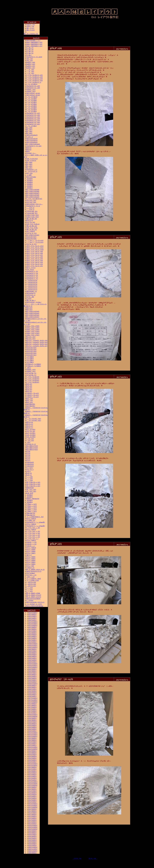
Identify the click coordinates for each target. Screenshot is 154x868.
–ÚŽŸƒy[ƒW (30, 26)
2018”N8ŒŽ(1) (33, 687)
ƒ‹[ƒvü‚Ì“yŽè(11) (32, 84)
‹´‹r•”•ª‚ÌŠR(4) (30, 357)
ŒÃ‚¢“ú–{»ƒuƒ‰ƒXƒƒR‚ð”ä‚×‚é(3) (37, 342)
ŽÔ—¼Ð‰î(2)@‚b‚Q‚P (34, 595)
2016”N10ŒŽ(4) (33, 716)
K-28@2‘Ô (30, 493)
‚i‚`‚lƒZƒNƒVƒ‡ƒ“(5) (32, 282)
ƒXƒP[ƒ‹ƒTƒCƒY (31, 161)
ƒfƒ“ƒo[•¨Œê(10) (31, 548)
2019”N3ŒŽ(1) (33, 680)
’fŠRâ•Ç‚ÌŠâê (31, 300)
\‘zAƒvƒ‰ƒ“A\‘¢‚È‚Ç (34, 604)
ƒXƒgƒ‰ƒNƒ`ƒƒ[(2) (32, 277)
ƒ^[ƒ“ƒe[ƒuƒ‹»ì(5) (33, 531)
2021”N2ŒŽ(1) (33, 640)
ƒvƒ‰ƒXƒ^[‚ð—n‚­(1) (32, 397)
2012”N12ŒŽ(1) (33, 782)
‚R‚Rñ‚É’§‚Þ (30, 270)
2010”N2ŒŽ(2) (33, 844)
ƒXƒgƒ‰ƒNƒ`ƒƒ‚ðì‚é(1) (33, 124)
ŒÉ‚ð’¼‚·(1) (30, 428)
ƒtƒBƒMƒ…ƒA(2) (31, 90)
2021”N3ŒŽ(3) (33, 638)
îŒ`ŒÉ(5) (29, 181)
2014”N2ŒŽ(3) (33, 760)
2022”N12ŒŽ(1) (33, 613)
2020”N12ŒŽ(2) (33, 644)
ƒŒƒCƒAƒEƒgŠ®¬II (33, 41)
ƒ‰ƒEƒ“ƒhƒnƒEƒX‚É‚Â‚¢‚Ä (34, 571)
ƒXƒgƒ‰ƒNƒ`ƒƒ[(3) (32, 275)
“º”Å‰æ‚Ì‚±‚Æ (30, 568)
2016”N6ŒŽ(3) (33, 724)
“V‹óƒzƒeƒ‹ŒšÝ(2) (32, 211)
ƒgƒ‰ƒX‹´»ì (31, 546)
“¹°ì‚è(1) (29, 591)
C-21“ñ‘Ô (29, 299)
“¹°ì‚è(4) (29, 480)
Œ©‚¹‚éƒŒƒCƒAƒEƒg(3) (33, 313)
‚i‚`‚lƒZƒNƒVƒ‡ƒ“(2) (32, 288)
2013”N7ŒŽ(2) (33, 769)
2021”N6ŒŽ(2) (33, 633)
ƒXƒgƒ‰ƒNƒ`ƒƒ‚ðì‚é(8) (33, 88)
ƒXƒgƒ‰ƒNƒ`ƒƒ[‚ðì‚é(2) (34, 146)
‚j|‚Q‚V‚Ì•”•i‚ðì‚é (32, 171)
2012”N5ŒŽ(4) (33, 795)
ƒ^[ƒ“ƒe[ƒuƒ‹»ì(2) (33, 537)
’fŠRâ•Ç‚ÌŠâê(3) (32, 226)
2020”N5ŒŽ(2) (33, 655)
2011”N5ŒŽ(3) (33, 816)
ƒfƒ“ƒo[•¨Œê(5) (31, 559)
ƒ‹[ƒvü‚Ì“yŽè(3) (31, 110)
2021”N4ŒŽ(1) (33, 636)
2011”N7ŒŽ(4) (33, 813)
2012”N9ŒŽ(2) (33, 787)
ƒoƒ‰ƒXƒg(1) (30, 466)
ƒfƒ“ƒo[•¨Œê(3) (31, 562)
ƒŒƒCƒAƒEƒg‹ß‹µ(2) (32, 142)
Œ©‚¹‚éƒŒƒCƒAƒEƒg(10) (33, 144)
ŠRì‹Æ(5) (29, 133)
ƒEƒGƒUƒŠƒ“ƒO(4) (31, 350)
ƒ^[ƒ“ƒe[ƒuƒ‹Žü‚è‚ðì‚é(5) (34, 75)
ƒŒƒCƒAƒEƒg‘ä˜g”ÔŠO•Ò (33, 599)
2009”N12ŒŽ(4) (33, 847)
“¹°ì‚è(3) (29, 588)
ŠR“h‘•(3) (29, 148)
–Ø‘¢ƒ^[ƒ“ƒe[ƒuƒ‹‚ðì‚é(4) (35, 260)
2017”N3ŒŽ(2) (33, 711)
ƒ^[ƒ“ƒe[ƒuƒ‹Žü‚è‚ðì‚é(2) (34, 81)
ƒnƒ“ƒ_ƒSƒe (29, 173)
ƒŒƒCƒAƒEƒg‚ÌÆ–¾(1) (33, 95)
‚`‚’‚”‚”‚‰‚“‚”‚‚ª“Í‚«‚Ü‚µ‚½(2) (35, 240)
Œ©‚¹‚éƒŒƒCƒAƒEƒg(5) (33, 197)
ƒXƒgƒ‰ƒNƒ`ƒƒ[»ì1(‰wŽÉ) (36, 526)
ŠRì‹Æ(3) (29, 164)
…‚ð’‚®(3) (30, 70)
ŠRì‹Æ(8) (29, 128)
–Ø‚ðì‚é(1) (29, 61)
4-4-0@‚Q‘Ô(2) (31, 435)
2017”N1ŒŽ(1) (33, 713)
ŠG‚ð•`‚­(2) (29, 473)
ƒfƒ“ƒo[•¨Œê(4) (31, 560)
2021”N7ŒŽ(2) (33, 631)
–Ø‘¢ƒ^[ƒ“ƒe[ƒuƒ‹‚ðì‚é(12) (35, 246)
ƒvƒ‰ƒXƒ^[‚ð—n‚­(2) (32, 395)
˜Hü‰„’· (29, 55)
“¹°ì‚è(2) (29, 590)
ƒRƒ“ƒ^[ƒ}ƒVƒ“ (31, 268)
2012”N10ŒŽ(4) (33, 785)
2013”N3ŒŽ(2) (33, 776)
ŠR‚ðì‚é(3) (29, 399)
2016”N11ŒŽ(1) (33, 715)
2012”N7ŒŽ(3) (33, 791)
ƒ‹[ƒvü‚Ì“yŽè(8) (31, 101)
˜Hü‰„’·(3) (30, 51)
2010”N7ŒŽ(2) (33, 835)
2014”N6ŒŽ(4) (33, 756)
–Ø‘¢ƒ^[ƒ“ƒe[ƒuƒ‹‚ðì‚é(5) (35, 259)
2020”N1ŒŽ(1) (33, 662)
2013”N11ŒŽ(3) (33, 765)
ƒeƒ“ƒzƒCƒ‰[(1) (31, 375)
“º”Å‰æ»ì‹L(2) (31, 510)
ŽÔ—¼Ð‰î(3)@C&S (33, 593)
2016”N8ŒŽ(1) (33, 720)
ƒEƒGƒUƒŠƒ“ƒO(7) (31, 237)
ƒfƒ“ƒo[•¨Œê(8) (31, 551)
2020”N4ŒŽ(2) (33, 656)
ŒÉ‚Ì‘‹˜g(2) (29, 308)
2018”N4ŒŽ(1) (33, 695)
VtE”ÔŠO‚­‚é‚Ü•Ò (33, 580)
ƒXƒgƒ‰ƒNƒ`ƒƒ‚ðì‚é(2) (33, 122)
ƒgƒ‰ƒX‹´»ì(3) (31, 542)
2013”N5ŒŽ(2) (33, 773)
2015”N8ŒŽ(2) (33, 740)
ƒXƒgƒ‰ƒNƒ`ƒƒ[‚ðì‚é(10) (34, 57)
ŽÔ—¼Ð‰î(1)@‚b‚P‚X (34, 597)
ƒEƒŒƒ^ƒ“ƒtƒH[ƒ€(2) (32, 215)
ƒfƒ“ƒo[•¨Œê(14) (31, 519)
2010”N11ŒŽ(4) (33, 827)
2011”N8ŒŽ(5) (33, 811)
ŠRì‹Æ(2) (29, 166)
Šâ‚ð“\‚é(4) (29, 386)
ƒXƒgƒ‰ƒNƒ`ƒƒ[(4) (32, 273)
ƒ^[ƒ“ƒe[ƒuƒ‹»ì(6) (33, 528)
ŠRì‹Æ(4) (29, 162)
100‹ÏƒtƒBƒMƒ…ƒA (31, 291)
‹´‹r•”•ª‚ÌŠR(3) (30, 359)
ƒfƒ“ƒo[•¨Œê (30, 566)
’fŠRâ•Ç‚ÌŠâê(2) (32, 230)
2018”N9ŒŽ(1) (33, 685)
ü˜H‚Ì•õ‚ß (30, 577)
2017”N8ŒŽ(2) (33, 705)
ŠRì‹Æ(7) (29, 130)
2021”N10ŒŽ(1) (33, 625)
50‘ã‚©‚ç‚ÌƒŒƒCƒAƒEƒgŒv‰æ (35, 606)
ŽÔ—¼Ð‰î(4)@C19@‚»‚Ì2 (35, 570)
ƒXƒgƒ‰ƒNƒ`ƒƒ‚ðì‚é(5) (33, 117)
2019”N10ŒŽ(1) (33, 667)
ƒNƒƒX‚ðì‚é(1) (31, 491)
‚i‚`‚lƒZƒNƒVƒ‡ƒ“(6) (32, 280)
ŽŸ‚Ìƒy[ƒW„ (93, 858)
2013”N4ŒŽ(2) (33, 775)
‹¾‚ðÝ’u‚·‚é (30, 470)
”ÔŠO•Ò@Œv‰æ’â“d (33, 499)
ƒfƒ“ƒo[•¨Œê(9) (31, 550)
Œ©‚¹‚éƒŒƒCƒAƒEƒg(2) (33, 315)
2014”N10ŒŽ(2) (33, 749)
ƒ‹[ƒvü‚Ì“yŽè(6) (31, 104)
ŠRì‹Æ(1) (29, 168)
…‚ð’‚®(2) (30, 71)
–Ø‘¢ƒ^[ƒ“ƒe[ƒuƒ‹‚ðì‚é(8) (35, 253)
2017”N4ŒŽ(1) (33, 709)
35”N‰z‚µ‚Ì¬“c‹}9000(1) (34, 366)
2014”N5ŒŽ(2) (33, 758)
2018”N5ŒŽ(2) (33, 693)
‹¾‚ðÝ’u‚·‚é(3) (31, 222)
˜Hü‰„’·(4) (30, 50)
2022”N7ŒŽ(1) (33, 616)
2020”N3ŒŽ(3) (33, 658)
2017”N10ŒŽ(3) (33, 702)
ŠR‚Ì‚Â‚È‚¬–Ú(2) (31, 337)
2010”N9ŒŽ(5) (33, 831)
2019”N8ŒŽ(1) (33, 671)
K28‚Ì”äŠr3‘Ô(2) (31, 404)
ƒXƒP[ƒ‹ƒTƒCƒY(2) (32, 159)
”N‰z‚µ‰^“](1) (31, 515)
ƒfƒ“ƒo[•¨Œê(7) (31, 553)
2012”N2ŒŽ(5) (33, 800)
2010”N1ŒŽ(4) (33, 845)
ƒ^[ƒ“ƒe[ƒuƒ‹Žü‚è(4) (33, 377)
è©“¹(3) (28, 457)
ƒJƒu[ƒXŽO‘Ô (30, 231)
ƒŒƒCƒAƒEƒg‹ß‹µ (31, 177)
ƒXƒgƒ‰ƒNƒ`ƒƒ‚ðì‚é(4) (33, 119)
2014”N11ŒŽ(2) (33, 747)
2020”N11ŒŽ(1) (33, 645)
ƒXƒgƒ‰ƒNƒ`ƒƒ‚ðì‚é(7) (33, 113)
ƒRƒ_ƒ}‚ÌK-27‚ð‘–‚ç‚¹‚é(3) (33, 482)
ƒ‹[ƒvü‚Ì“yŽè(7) (31, 102)
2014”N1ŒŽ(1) (33, 762)
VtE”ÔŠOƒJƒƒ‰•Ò (33, 579)
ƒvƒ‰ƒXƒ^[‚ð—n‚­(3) (32, 393)
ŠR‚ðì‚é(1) (29, 402)
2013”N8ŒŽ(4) (33, 767)
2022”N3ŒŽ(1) (33, 618)
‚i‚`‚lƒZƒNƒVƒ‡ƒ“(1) (32, 290)
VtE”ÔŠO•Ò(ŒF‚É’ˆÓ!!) (35, 517)
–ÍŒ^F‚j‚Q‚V (30, 28)
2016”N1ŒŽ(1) (33, 731)
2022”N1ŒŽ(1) (33, 620)
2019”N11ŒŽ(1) (33, 665)
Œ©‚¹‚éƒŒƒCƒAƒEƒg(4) (33, 311)
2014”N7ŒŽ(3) (33, 755)
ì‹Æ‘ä (28, 442)
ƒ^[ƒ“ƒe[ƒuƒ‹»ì (32, 539)
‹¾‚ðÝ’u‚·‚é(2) (31, 431)
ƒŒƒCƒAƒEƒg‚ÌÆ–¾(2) (33, 93)
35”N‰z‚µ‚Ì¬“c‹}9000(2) (34, 364)
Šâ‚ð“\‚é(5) (29, 384)
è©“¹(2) (28, 459)
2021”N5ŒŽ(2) (33, 635)
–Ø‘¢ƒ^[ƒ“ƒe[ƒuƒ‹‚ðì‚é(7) (35, 255)
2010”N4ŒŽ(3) (33, 840)
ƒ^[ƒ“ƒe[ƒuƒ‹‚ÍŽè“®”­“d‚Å (34, 199)
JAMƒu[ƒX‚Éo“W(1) (33, 335)
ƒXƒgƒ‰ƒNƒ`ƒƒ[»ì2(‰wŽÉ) (36, 522)
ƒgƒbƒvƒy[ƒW (30, 25)
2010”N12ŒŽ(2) (33, 825)
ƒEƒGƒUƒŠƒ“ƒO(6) (31, 239)
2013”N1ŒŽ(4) (33, 780)
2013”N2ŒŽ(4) (33, 778)
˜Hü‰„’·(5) (30, 48)
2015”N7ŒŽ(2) (33, 742)
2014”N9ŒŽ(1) (33, 751)
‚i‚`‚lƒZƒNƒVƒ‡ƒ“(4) (32, 284)
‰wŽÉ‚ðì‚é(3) (31, 64)
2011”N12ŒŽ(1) (33, 804)
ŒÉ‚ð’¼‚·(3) (30, 424)
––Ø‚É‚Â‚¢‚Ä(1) (31, 586)
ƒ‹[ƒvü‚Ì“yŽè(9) (31, 99)
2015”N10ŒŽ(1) (33, 736)
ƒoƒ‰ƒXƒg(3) (30, 462)
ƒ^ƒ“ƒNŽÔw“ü (31, 520)
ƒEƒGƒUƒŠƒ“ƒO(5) (31, 348)
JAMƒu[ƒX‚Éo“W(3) (33, 331)
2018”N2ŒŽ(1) (33, 696)
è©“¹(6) (28, 451)
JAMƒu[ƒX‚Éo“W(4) (33, 330)
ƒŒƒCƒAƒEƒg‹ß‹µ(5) (32, 135)
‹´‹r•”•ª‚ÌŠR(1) (30, 362)
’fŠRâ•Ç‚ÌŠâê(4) (32, 219)
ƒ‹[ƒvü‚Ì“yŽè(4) (31, 108)
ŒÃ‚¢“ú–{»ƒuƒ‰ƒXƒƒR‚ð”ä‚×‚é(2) (37, 344)
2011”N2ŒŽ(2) (33, 822)
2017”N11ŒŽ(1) (33, 700)
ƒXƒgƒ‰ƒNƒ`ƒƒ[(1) (32, 279)
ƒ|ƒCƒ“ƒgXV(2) (31, 233)
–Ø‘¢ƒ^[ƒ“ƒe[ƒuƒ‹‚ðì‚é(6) (35, 257)
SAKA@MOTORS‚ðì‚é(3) (34, 42)
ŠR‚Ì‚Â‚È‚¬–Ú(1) (31, 339)
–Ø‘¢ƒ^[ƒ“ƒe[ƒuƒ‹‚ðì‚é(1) (35, 266)
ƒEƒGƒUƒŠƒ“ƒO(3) (31, 351)
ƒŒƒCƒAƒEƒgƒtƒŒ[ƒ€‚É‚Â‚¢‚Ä (35, 602)
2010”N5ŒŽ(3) (33, 838)
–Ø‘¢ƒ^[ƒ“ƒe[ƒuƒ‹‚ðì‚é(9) (35, 251)
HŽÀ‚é (29, 368)
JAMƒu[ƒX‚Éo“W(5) (33, 328)
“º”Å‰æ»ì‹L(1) (31, 511)
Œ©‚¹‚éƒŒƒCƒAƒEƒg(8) (33, 191)
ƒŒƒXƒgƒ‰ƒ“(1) (31, 293)
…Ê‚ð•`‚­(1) (30, 210)
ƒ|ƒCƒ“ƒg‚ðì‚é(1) (31, 202)
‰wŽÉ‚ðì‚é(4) (31, 62)
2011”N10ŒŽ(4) (33, 807)
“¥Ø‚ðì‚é (30, 137)
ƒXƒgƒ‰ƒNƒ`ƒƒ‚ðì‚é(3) (33, 121)
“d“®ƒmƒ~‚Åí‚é (31, 444)
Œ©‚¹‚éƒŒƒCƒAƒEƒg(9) (33, 190)
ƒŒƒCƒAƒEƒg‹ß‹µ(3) (32, 141)
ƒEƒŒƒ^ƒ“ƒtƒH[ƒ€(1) (32, 217)
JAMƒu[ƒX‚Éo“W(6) (33, 326)
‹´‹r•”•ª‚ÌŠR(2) (30, 360)
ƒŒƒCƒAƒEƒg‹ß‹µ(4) (32, 139)
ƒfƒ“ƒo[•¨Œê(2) (31, 564)
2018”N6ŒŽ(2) (33, 691)
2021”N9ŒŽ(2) (33, 627)
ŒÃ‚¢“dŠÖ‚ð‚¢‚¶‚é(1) (32, 450)
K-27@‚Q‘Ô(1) (31, 433)
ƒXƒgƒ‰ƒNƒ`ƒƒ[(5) (32, 271)
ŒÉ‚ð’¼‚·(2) (30, 426)
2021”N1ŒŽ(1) (33, 642)
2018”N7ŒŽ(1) (33, 689)
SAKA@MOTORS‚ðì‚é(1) (34, 46)
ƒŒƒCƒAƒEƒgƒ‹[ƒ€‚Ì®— (35, 204)
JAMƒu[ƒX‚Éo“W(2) (33, 333)
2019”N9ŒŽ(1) (33, 669)
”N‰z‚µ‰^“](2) (31, 513)
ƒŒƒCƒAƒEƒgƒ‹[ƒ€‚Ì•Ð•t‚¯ (34, 302)
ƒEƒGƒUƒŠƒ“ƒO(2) (31, 353)
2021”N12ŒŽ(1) (33, 622)
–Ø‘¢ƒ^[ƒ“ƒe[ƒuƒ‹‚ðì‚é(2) (35, 264)
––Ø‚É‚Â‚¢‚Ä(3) (31, 582)
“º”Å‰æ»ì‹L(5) (31, 504)
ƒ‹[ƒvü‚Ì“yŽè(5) (31, 106)
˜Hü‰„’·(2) (30, 53)
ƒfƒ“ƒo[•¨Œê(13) (31, 524)
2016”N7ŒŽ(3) (33, 722)
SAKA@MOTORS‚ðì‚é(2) (34, 44)
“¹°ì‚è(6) (29, 477)
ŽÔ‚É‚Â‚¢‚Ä (30, 221)
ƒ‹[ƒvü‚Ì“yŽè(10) (32, 97)
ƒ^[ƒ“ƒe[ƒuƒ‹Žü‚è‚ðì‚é (34, 82)
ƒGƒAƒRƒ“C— (31, 153)
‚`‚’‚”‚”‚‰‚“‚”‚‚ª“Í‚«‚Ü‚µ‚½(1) (35, 242)
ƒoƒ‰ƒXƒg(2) (30, 464)
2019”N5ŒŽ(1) (33, 676)
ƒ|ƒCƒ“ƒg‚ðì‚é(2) (31, 201)
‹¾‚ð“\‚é (28, 471)
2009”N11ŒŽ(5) (33, 849)
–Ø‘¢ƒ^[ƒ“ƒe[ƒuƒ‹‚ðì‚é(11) (35, 248)
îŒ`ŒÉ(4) (29, 182)
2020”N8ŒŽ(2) (33, 649)
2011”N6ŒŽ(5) (33, 815)
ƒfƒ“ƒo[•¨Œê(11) (31, 540)
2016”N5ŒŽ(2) (33, 725)
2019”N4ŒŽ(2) (33, 678)
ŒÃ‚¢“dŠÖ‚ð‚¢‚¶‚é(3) (32, 446)
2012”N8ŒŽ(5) (33, 789)
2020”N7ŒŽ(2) (33, 651)
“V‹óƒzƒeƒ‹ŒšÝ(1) (32, 213)
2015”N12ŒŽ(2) (33, 733)
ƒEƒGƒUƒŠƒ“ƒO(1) (31, 355)
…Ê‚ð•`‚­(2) (30, 208)
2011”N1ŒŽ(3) (33, 824)
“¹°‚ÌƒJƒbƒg (30, 600)
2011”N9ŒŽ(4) (33, 809)
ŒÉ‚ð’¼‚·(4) (30, 422)
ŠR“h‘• (28, 151)
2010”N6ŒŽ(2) (33, 836)
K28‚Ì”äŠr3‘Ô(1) (31, 406)
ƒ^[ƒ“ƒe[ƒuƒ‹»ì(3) (33, 535)
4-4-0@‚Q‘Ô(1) (31, 437)
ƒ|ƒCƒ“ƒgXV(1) (31, 244)
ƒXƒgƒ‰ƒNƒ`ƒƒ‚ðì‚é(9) (33, 86)
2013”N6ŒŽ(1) (33, 771)
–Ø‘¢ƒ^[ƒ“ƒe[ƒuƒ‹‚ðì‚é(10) (35, 250)
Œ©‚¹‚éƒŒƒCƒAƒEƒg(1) (33, 317)
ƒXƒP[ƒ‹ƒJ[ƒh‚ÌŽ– (32, 228)
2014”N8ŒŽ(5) (33, 753)
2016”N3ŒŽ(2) (33, 729)
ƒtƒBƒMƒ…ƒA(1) (31, 91)
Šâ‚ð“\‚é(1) (29, 391)
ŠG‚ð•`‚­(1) (29, 475)
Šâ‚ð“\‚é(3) (29, 388)
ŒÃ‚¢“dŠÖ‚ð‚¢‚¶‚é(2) (32, 448)
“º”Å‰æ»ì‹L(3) (31, 508)
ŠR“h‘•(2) (29, 150)
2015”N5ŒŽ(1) (33, 744)
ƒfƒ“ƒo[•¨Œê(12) (31, 530)
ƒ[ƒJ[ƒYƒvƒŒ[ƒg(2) (34, 419)
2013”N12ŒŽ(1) (33, 764)
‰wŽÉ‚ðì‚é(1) (31, 68)
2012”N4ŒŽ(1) (33, 796)
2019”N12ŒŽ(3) (33, 664)
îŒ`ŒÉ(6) (29, 179)
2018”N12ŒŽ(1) (33, 684)
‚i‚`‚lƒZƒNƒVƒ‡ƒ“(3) (32, 286)
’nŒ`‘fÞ (29, 555)
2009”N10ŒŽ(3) (33, 851)
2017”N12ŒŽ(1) (33, 698)
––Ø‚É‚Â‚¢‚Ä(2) (31, 584)
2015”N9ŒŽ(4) (33, 738)
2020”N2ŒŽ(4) (33, 660)
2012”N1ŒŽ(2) (33, 802)
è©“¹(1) (28, 460)
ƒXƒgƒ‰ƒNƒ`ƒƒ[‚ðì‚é (33, 206)
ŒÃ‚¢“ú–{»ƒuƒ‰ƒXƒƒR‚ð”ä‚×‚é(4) (37, 340)
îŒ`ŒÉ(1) (29, 188)
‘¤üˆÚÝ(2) (30, 439)
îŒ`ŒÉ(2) (29, 186)
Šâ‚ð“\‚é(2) (29, 390)
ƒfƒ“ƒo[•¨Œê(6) (31, 557)
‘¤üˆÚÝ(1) (30, 440)
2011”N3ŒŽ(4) (33, 820)
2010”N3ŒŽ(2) (33, 842)
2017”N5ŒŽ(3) (33, 707)
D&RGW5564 (30, 488)
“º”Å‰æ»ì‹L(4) (31, 506)
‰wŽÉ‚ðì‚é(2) (31, 66)
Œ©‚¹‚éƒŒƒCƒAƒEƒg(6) (33, 195)
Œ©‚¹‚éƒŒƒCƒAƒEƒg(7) (33, 193)
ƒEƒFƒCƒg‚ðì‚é (31, 295)
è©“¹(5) (28, 453)
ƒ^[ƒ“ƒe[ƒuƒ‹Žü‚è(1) (33, 382)
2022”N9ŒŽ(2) (33, 615)
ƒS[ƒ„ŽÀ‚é (30, 468)
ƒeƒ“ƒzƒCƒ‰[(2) (31, 373)
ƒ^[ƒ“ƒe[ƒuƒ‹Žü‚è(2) (33, 380)
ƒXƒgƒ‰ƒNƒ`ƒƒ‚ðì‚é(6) (33, 115)
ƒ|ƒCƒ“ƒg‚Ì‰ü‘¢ (31, 573)
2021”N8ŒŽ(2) (33, 629)
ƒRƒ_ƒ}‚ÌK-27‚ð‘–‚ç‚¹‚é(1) (33, 486)
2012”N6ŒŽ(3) (33, 793)
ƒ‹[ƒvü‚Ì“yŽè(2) (31, 111)
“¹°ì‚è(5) (29, 479)
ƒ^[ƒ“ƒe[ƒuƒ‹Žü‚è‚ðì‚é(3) (34, 79)
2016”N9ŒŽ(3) (33, 718)
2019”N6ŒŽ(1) (33, 675)
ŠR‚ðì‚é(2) (29, 400)
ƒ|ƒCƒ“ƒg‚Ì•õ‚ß (31, 575)
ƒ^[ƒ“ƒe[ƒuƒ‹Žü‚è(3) (33, 379)
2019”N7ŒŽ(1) (33, 673)
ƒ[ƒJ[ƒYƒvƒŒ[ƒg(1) (34, 420)
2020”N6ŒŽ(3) (33, 653)
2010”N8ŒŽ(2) (33, 833)
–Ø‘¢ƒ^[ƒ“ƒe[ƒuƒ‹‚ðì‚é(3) (35, 262)
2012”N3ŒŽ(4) (33, 798)
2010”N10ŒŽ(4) (33, 829)
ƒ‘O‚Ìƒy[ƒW (77, 858)
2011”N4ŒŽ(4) (33, 818)
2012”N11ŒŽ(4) (33, 784)
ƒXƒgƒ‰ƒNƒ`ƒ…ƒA (32, 170)
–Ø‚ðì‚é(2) (29, 59)
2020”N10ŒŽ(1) (33, 647)
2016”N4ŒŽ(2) (33, 727)
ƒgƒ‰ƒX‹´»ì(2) (31, 544)
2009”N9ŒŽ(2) (33, 853)
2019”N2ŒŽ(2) (33, 682)
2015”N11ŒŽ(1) (33, 735)
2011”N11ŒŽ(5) (33, 805)
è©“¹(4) (28, 455)
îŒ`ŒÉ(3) (29, 184)
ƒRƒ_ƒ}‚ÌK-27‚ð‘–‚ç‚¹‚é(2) (33, 484)
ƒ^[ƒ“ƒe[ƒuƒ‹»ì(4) (33, 533)
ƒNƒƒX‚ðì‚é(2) (31, 490)
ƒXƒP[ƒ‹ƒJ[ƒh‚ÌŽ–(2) (33, 224)
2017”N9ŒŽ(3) (33, 704)
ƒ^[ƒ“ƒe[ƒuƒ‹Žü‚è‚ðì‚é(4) (34, 77)
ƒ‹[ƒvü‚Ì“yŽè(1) (31, 126)
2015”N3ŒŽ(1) (33, 745)
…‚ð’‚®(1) (30, 73)
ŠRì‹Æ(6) (29, 131)
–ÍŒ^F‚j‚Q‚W (30, 30)
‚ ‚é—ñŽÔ (29, 175)
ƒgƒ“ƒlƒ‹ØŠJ (30, 297)
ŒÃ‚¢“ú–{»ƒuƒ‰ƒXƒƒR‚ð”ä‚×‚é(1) (37, 346)
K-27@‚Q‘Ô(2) (31, 430)
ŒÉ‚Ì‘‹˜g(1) (29, 310)
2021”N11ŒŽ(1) (33, 624)
